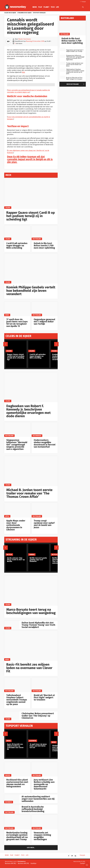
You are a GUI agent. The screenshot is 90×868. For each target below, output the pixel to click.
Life (57, 7)
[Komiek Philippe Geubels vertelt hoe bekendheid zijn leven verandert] (31, 268)
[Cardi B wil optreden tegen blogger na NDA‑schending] (17, 233)
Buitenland (37, 239)
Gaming (32, 554)
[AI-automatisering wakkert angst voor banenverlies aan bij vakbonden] (12, 799)
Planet (46, 7)
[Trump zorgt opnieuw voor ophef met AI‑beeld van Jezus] (45, 510)
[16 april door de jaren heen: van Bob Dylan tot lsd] (39, 736)
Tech (53, 7)
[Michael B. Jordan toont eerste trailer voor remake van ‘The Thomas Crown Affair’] (31, 471)
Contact (83, 863)
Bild (23, 72)
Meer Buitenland (76, 84)
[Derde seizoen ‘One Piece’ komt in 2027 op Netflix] (16, 550)
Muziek (8, 775)
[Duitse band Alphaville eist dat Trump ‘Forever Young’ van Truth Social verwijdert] (12, 625)
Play (40, 7)
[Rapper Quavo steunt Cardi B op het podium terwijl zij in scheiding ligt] (31, 194)
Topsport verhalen (39, 13)
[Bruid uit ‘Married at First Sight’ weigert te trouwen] (45, 685)
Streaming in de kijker (24, 13)
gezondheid (37, 436)
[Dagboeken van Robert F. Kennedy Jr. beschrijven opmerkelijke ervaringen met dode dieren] (31, 387)
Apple (7, 516)
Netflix (9, 554)
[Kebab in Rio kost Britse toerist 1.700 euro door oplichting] (45, 233)
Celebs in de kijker (10, 13)
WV (8, 41)
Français (84, 2)
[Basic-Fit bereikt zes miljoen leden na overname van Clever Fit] (31, 646)
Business (9, 802)
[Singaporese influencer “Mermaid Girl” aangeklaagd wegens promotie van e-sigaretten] (17, 430)
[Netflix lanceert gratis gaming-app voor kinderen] (39, 550)
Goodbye (33, 863)
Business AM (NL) (11, 863)
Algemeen (33, 741)
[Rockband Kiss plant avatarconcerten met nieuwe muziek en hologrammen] (17, 769)
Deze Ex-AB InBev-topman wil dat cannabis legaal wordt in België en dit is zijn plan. (30, 159)
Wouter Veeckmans (25, 39)
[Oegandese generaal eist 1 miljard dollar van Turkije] (45, 309)
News (35, 7)
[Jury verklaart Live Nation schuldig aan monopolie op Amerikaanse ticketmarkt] (45, 769)
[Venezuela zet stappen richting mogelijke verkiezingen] (45, 822)
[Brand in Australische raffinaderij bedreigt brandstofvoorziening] (12, 809)
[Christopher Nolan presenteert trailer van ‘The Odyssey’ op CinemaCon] (12, 716)
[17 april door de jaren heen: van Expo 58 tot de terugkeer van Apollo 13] (17, 309)
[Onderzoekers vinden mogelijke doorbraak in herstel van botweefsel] (45, 430)
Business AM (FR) (23, 863)
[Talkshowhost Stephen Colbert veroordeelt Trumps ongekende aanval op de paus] (17, 685)
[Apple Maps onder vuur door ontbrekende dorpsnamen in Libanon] (17, 510)
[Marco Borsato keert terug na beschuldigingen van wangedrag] (31, 591)
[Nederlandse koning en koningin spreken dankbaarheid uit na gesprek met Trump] (17, 822)
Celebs (8, 208)
